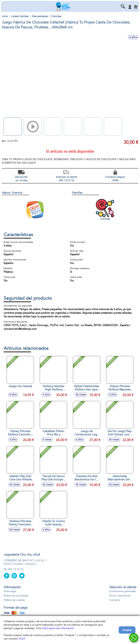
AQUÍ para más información (58, 628)
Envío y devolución (120, 596)
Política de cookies (14, 600)
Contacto (115, 600)
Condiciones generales (122, 591)
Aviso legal (10, 591)
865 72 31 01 (16, 569)
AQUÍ (22, 639)
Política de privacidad (16, 596)
